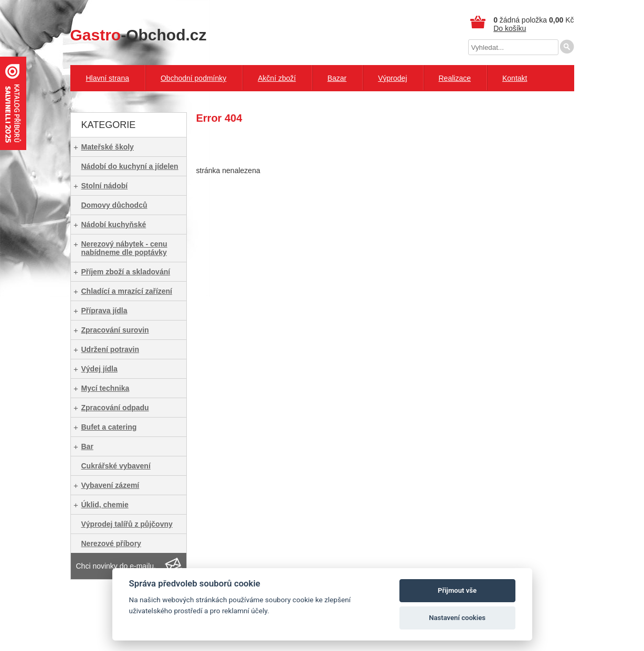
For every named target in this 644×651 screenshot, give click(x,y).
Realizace (455, 78)
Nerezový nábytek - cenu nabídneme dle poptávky (124, 248)
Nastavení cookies (457, 618)
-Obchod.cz (139, 35)
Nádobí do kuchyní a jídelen (130, 166)
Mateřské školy (108, 147)
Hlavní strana (108, 78)
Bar (87, 446)
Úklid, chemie (105, 505)
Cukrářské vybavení (116, 466)
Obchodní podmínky (193, 78)
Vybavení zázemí (110, 485)
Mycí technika (105, 388)
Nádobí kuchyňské (114, 225)
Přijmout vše (457, 590)
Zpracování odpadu (115, 408)
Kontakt (515, 78)
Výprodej (392, 78)
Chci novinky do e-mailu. (116, 566)
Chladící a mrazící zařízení (127, 291)
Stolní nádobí (105, 186)
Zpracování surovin (115, 330)
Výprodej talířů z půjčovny (127, 524)
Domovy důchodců (114, 205)
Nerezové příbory (111, 543)
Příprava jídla (104, 311)
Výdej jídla (99, 369)
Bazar (337, 78)
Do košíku (510, 28)
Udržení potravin (110, 349)
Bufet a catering (109, 427)
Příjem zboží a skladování (126, 272)
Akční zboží (277, 78)
